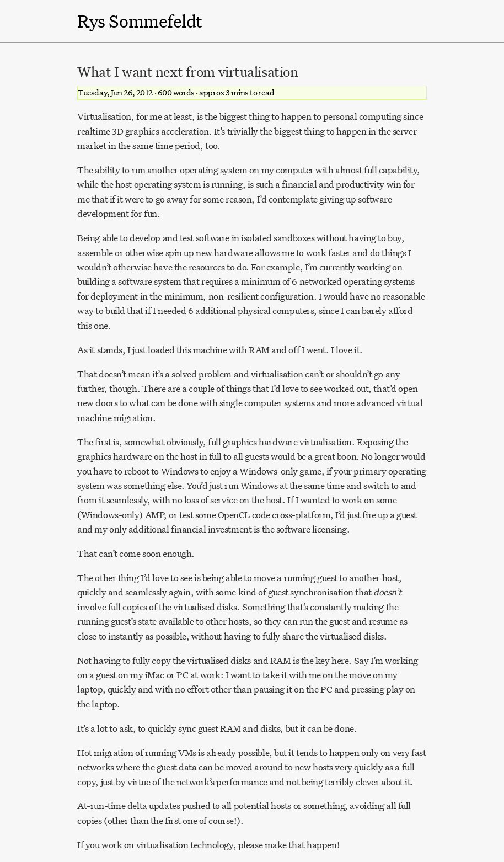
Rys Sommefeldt (140, 21)
